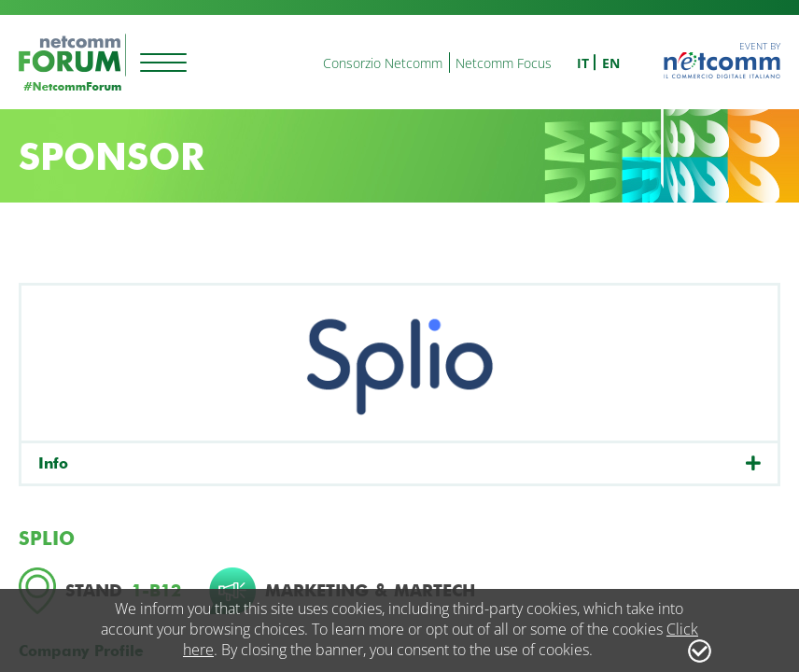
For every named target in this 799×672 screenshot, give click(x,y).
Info (53, 463)
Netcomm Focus (504, 63)
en (611, 63)
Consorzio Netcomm (383, 63)
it (583, 63)
